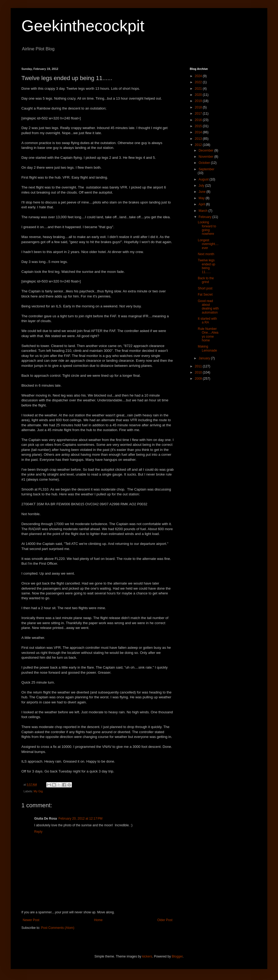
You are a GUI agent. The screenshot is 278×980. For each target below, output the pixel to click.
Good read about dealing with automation (208, 307)
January (205, 358)
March (204, 211)
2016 (199, 120)
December (206, 150)
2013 (199, 139)
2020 (199, 95)
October (205, 163)
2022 (199, 82)
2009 (199, 379)
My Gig (38, 791)
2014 (199, 132)
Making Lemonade (207, 348)
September (206, 169)
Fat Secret (205, 295)
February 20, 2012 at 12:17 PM (80, 819)
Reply (38, 832)
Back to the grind (206, 280)
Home (98, 920)
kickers (147, 956)
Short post (205, 288)
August (204, 179)
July (202, 186)
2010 (199, 372)
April (202, 204)
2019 (199, 101)
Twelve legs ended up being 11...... (206, 266)
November (206, 157)
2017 (199, 114)
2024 (199, 76)
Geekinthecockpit (83, 26)
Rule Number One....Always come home (208, 335)
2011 (199, 366)
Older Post (165, 920)
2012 (199, 145)
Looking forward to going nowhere (207, 228)
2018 (199, 107)
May (202, 198)
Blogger (177, 956)
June (202, 192)
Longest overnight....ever (208, 244)
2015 (199, 126)
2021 (199, 89)
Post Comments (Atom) (58, 928)
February (205, 217)
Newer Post (31, 920)
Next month (206, 254)
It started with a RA (207, 321)
